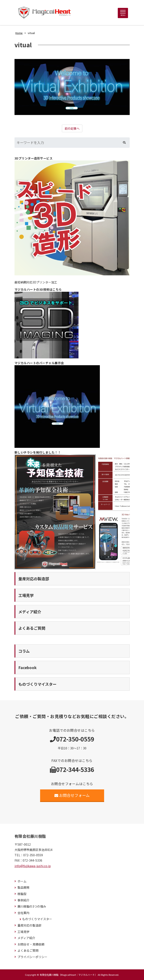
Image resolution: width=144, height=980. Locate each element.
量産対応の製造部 (29, 925)
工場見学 (23, 932)
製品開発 (23, 887)
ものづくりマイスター (37, 919)
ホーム (22, 881)
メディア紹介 (26, 938)
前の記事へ (72, 128)
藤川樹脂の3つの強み (32, 906)
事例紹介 (23, 900)
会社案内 (23, 913)
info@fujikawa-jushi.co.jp (33, 866)
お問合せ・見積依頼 (31, 944)
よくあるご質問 (28, 951)
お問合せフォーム (72, 795)
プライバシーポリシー (32, 957)
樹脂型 (22, 894)
